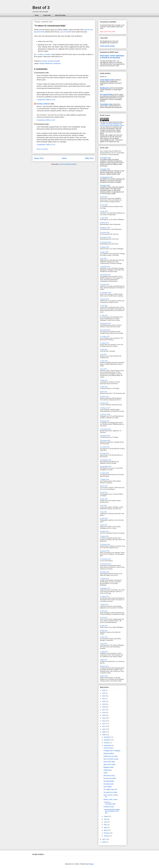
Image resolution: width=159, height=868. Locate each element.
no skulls (40, 54)
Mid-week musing (109, 776)
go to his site (65, 32)
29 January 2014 (105, 551)
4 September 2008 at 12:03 (46, 120)
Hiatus (106, 773)
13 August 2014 (104, 479)
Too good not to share (110, 792)
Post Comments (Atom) (68, 164)
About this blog (60, 15)
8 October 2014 (104, 453)
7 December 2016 (105, 267)
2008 (104, 735)
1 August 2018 (104, 252)
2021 (104, 699)
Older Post (89, 158)
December (107, 737)
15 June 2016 (104, 315)
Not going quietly (109, 781)
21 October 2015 (105, 336)
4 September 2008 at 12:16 (46, 145)
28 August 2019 (105, 185)
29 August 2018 (104, 247)
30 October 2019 (105, 158)
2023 (104, 693)
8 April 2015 (104, 392)
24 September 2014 (106, 460)
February (107, 833)
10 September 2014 (106, 466)
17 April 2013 (104, 652)
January (107, 836)
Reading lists (104, 88)
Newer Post (39, 158)
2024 (104, 690)
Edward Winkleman (46, 63)
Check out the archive (107, 46)
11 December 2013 (105, 559)
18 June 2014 (104, 499)
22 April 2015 (104, 387)
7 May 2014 (103, 512)
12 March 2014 (104, 536)
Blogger (91, 864)
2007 (104, 839)
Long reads (47, 15)
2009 (104, 732)
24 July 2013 (104, 611)
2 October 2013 (104, 579)
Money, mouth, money (110, 799)
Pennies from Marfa (110, 778)
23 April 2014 (104, 518)
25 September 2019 (106, 177)
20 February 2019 (105, 228)
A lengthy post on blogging (112, 751)
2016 (104, 713)
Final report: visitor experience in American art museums (112, 57)
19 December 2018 (105, 237)
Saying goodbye (109, 753)
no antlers (47, 54)
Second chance (108, 748)
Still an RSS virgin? (110, 765)
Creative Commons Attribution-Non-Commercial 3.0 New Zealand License (112, 124)
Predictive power (109, 807)
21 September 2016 (106, 293)
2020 (104, 701)
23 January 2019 (105, 232)
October (107, 743)
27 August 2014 (104, 473)
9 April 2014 (104, 525)
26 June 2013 (104, 626)
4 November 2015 (105, 330)
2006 (104, 842)
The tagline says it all (110, 789)
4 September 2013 (105, 588)
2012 (104, 724)
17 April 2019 (104, 218)
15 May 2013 (104, 637)
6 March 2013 (104, 676)
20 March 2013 (104, 666)
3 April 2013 (104, 660)
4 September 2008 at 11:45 (46, 100)
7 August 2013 (104, 605)
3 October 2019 (105, 169)
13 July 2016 (104, 306)
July (105, 819)
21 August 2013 (104, 596)
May (105, 825)
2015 (104, 715)
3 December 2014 (105, 436)
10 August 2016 (104, 299)
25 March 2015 (104, 397)
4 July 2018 (103, 258)
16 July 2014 (104, 492)
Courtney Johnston (43, 104)
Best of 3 (41, 8)
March (106, 830)
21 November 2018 (105, 242)
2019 (104, 704)
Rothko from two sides (111, 756)
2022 (104, 696)
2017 (104, 710)
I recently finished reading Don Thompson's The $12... (112, 811)
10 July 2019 (104, 197)
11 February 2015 (105, 414)
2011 (104, 726)
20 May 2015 (104, 380)
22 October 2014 (105, 447)
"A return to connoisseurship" (110, 803)
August (106, 816)
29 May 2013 (104, 631)
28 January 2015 (105, 421)
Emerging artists (109, 784)
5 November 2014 (105, 440)
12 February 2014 (105, 544)
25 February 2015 (105, 408)
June (106, 822)
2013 (104, 721)
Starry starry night (109, 762)
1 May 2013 (103, 644)
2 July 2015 (103, 354)
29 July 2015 (104, 349)
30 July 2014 (104, 486)
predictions (57, 63)
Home (37, 15)
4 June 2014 (103, 505)
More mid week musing (111, 759)
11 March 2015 (104, 403)
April (105, 827)
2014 (104, 718)
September (107, 745)
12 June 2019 (104, 205)
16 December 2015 (105, 323)
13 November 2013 (105, 564)
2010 (104, 729)
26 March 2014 (104, 531)
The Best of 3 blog (106, 122)
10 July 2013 (104, 618)
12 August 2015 (104, 343)
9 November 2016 (105, 275)
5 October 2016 (104, 284)
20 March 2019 (104, 223)
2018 (104, 707)
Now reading (108, 787)
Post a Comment (42, 149)
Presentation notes (106, 104)
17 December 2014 (105, 429)
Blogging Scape (109, 767)
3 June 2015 (103, 369)
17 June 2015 (104, 361)
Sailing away (108, 770)
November (107, 740)
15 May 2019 (104, 211)
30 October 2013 (105, 572)
